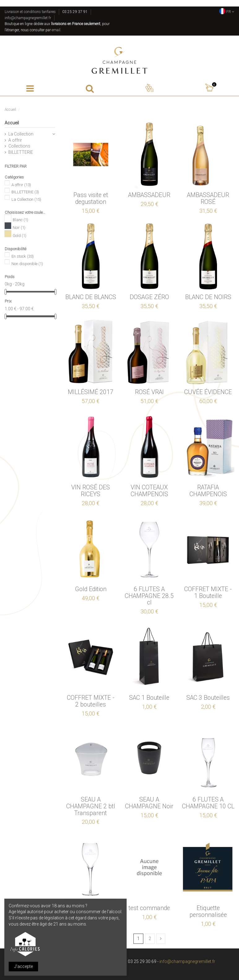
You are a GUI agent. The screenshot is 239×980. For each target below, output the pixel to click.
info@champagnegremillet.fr (28, 18)
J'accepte (24, 966)
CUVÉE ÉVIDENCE (208, 392)
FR (227, 12)
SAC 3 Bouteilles (208, 698)
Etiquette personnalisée (208, 911)
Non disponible (27, 264)
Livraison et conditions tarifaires (30, 12)
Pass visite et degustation (91, 198)
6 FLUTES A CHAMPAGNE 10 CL (208, 803)
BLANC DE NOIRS (208, 297)
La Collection (21, 134)
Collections (19, 146)
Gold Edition (91, 589)
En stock (23, 256)
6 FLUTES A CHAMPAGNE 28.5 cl (149, 596)
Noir (19, 228)
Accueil (12, 123)
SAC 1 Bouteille (149, 698)
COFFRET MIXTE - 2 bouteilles (91, 701)
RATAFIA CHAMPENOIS (208, 491)
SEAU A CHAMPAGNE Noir (149, 803)
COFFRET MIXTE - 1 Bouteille (208, 593)
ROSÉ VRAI (149, 392)
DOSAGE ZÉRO (149, 297)
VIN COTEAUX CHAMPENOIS (149, 491)
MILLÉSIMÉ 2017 (91, 392)
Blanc (20, 220)
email (56, 30)
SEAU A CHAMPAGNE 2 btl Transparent (91, 806)
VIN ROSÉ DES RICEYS (91, 491)
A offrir (15, 140)
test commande (149, 908)
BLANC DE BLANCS (91, 297)
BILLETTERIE (21, 152)
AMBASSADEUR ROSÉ (208, 198)
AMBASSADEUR (149, 195)
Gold (20, 236)
